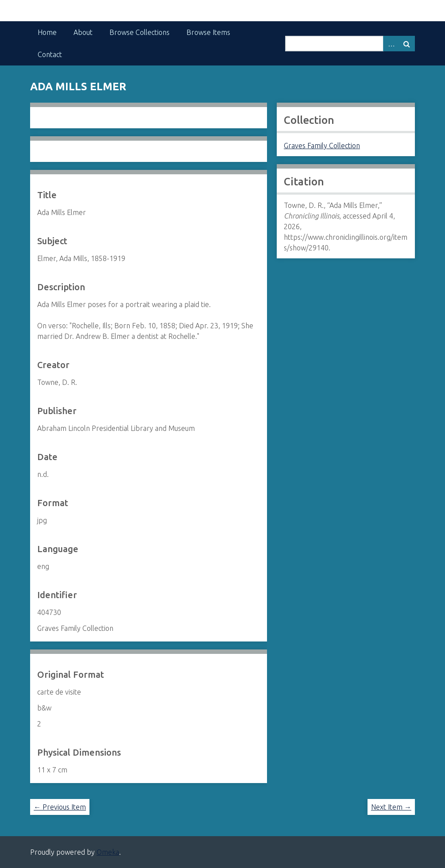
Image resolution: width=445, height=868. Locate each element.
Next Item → (391, 807)
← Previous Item (60, 807)
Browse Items (208, 32)
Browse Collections (139, 32)
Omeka (108, 852)
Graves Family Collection (322, 146)
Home (47, 32)
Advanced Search (391, 44)
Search (407, 44)
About (83, 32)
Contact (50, 54)
